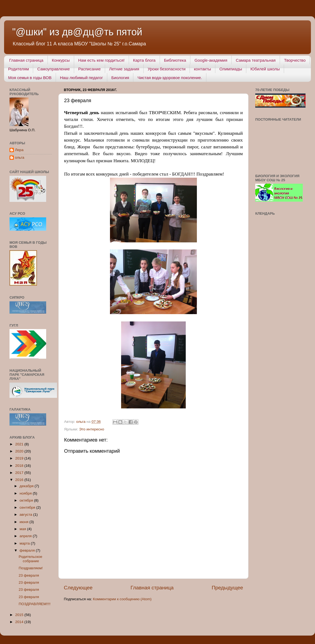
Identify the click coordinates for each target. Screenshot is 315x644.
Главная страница (26, 60)
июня (24, 522)
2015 (20, 615)
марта (25, 543)
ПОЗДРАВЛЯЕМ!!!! (35, 604)
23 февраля (29, 575)
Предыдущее (227, 588)
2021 (20, 444)
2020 (20, 451)
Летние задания (124, 69)
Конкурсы (61, 60)
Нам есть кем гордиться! (101, 60)
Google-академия (211, 60)
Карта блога (144, 60)
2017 (20, 473)
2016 (20, 480)
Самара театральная (256, 60)
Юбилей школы (265, 69)
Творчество (295, 60)
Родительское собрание (31, 559)
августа (26, 515)
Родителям (18, 69)
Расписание (89, 69)
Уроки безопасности (167, 69)
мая (23, 529)
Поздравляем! (31, 568)
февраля (28, 550)
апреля (26, 536)
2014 (20, 622)
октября (27, 500)
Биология (120, 78)
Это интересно (92, 429)
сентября (28, 507)
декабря (27, 486)
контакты (202, 69)
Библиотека (175, 60)
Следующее (78, 588)
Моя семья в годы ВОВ (30, 78)
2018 (20, 466)
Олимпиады (231, 69)
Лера (19, 150)
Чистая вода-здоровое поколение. (170, 78)
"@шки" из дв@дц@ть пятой (77, 32)
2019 (20, 458)
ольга (20, 157)
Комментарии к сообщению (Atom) (122, 599)
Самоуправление (53, 69)
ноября (26, 493)
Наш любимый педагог (81, 78)
